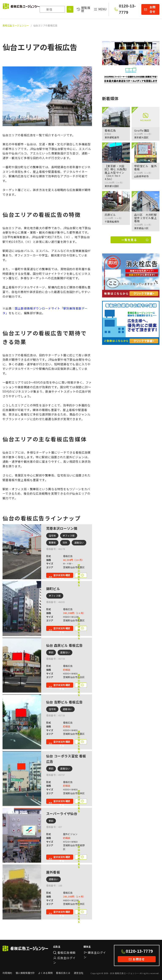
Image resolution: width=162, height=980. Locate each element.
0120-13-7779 (127, 9)
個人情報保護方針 (25, 973)
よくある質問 (45, 973)
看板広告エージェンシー (16, 25)
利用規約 (7, 973)
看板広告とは (63, 973)
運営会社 (79, 973)
